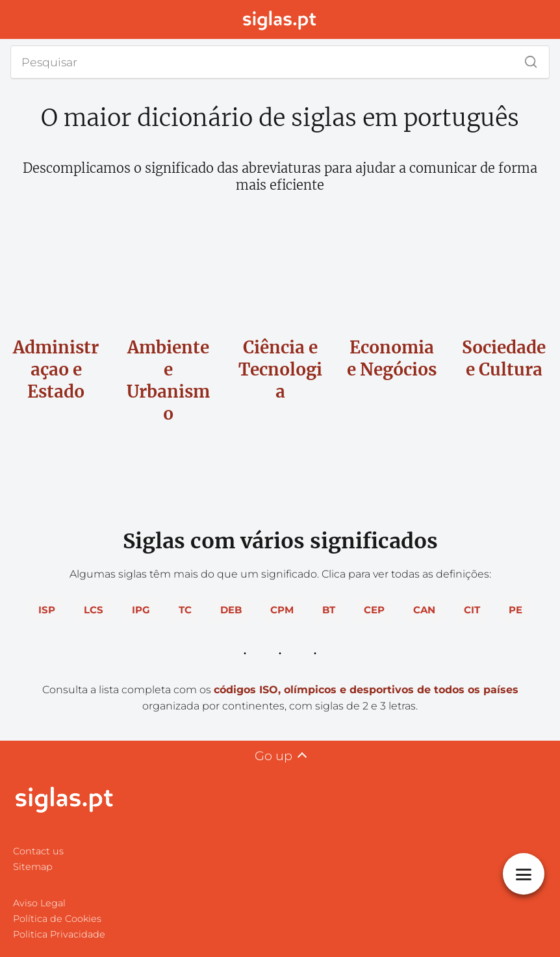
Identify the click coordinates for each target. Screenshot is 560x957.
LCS (94, 610)
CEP (374, 610)
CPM (282, 610)
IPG (141, 610)
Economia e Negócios (392, 358)
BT (329, 610)
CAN (424, 610)
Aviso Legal (39, 903)
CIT (472, 610)
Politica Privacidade (59, 934)
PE (515, 610)
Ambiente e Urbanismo (168, 380)
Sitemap (33, 867)
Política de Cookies (57, 919)
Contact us (38, 851)
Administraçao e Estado (56, 369)
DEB (231, 610)
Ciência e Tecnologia (280, 369)
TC (185, 610)
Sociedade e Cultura (504, 358)
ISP (47, 610)
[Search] (526, 58)
